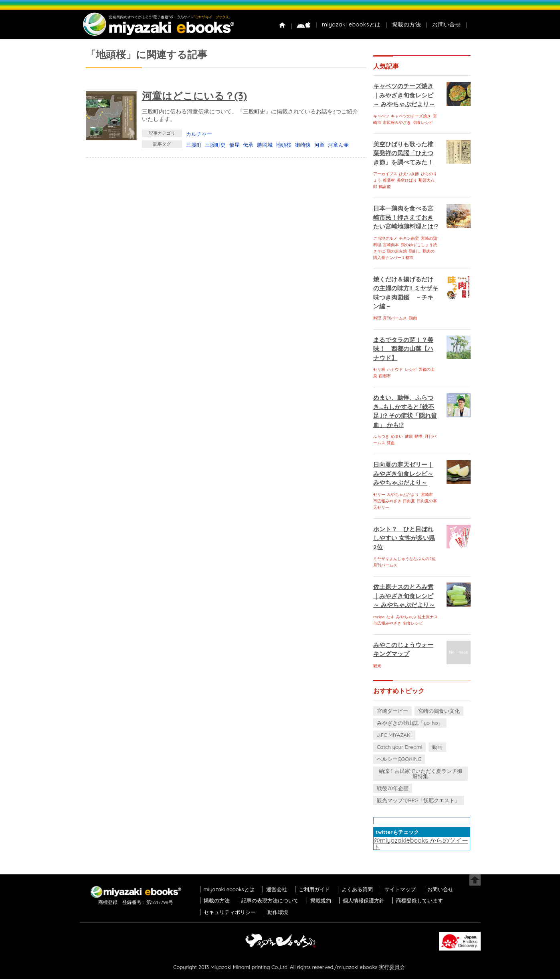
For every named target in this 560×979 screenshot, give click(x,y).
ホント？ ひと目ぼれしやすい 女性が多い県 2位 (404, 538)
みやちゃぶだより (403, 495)
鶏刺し (415, 251)
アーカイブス (385, 174)
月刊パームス (395, 318)
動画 (437, 747)
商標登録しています (419, 900)
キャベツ (381, 116)
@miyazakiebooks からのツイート (421, 843)
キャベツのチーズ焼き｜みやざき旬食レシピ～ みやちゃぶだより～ (404, 95)
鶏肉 (413, 318)
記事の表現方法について (270, 900)
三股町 (194, 145)
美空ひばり (407, 180)
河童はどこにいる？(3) (194, 96)
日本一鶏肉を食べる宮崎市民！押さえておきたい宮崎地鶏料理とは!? (406, 217)
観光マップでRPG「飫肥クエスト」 (418, 800)
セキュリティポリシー (230, 912)
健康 (409, 436)
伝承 (248, 145)
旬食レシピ (423, 122)
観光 (377, 666)
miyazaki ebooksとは (351, 24)
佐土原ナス (428, 617)
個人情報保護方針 (364, 900)
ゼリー (379, 495)
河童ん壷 (338, 145)
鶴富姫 (385, 187)
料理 (377, 318)
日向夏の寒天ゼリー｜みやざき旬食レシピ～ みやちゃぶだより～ (403, 473)
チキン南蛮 (409, 238)
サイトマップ (400, 889)
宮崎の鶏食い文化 (439, 711)
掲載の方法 (406, 24)
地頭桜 (284, 145)
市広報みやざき (397, 122)
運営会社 (277, 889)
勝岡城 (265, 145)
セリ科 (379, 369)
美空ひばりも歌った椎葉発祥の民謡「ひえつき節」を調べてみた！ (403, 153)
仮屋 (235, 145)
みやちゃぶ (406, 617)
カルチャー (199, 134)
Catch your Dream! (399, 747)
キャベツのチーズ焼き (411, 116)
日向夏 (409, 501)
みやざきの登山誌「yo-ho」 (410, 723)
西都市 (385, 376)
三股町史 (215, 145)
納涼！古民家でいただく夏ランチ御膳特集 (421, 774)
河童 (319, 145)
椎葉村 (389, 180)
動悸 (418, 436)
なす (390, 617)
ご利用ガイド (314, 889)
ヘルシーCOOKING (399, 759)
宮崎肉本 (391, 245)
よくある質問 (357, 889)
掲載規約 (321, 900)
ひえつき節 (409, 174)
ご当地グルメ (385, 238)
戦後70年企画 (393, 788)
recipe (379, 617)
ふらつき (381, 436)
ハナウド (395, 369)
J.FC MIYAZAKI (394, 735)
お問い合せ (447, 24)
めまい (397, 436)
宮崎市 (427, 495)
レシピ (411, 369)
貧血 (391, 443)
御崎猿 (303, 145)
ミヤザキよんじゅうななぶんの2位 (404, 559)
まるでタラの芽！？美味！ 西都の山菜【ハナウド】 (403, 349)
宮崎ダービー (392, 711)
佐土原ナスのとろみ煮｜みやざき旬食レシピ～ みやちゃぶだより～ (404, 596)
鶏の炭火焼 (397, 251)
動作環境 (278, 912)
